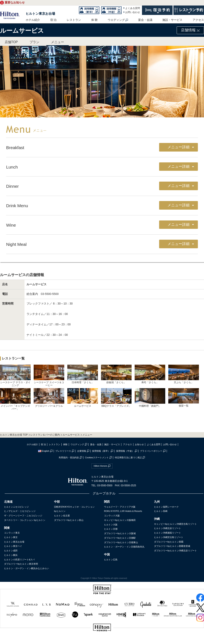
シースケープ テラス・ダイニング (15, 376)
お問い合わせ (133, 12)
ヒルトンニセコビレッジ (16, 507)
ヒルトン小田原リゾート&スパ (19, 560)
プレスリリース (63, 451)
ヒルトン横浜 (11, 555)
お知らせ (139, 444)
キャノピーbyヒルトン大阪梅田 (120, 520)
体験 (65, 444)
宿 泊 (53, 20)
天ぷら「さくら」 (184, 374)
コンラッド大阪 (112, 516)
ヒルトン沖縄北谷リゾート (167, 528)
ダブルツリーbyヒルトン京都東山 (121, 542)
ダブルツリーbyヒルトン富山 (69, 520)
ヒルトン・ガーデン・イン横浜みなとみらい (27, 568)
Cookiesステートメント (97, 457)
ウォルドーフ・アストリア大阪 (120, 507)
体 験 (94, 20)
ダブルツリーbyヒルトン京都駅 (120, 538)
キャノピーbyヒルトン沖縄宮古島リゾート (175, 524)
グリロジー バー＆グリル (49, 398)
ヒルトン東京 (11, 537)
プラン (34, 42)
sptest (102, 641)
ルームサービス (83, 398)
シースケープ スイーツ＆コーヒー (49, 376)
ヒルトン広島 (111, 560)
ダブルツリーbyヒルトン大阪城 (120, 533)
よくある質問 (133, 8)
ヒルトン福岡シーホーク (166, 507)
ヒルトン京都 (111, 529)
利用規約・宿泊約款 (69, 457)
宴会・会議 (145, 20)
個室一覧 (184, 398)
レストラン (74, 20)
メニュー (58, 42)
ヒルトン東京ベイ (13, 546)
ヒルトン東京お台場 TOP (14, 435)
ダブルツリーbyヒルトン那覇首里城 (172, 546)
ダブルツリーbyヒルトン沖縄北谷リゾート (175, 551)
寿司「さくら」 (150, 374)
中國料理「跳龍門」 (150, 398)
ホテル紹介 (33, 20)
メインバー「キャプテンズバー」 (15, 399)
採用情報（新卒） (101, 451)
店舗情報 (190, 30)
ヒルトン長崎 (161, 511)
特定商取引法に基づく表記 (128, 457)
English (44, 451)
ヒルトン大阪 (111, 525)
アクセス (198, 20)
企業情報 (82, 451)
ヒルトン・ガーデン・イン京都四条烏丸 (124, 547)
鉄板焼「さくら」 (116, 374)
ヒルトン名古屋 (62, 516)
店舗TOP (11, 42)
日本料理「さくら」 (83, 374)
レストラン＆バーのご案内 (45, 435)
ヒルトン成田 (11, 551)
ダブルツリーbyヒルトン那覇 (169, 542)
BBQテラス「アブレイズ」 (116, 398)
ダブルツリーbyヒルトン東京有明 (21, 564)
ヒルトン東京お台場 (40, 14)
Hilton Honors (100, 466)
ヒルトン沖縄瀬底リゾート (167, 533)
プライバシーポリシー (151, 451)
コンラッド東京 (12, 533)
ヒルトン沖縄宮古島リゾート (169, 537)
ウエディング (116, 20)
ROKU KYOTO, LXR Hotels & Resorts (123, 511)
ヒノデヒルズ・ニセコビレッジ (20, 511)
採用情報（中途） (125, 451)
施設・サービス (172, 20)
